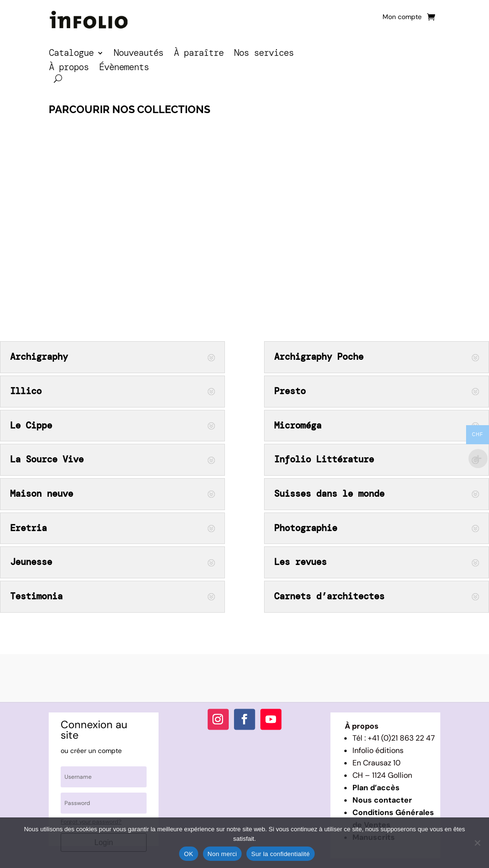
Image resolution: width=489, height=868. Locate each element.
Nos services (264, 54)
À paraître (199, 54)
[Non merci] (477, 843)
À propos (69, 68)
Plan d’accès (376, 788)
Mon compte (402, 17)
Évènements (124, 68)
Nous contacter (382, 800)
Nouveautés (138, 54)
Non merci (223, 854)
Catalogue (71, 54)
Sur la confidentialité (281, 854)
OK (188, 854)
